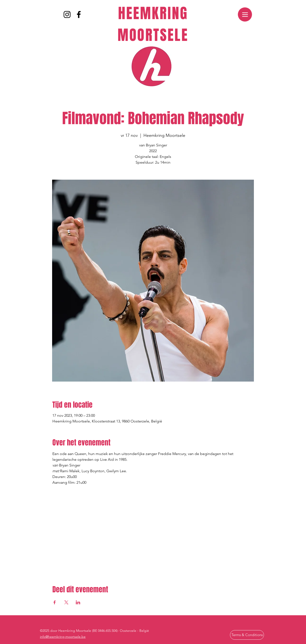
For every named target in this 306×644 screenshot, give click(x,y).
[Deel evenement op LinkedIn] (78, 602)
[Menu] (245, 14)
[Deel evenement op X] (66, 602)
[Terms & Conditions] (247, 635)
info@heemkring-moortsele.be (63, 637)
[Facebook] (79, 14)
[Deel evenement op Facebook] (55, 602)
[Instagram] (67, 14)
